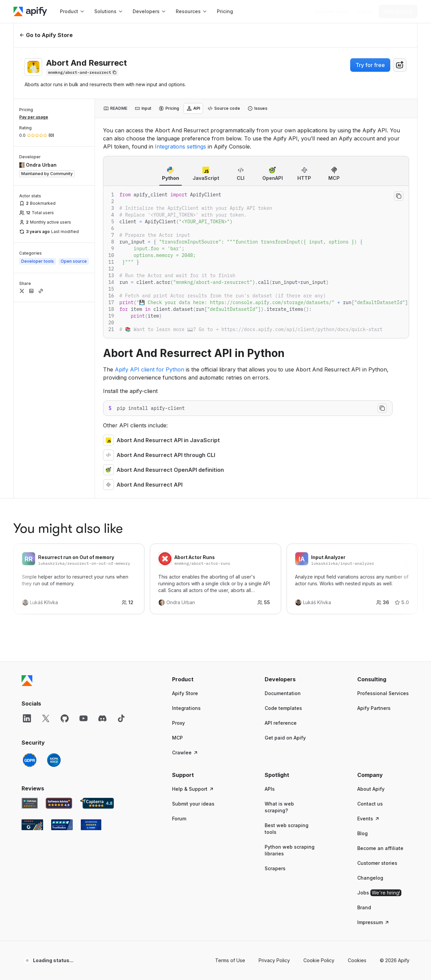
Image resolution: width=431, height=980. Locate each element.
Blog (362, 833)
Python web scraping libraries (290, 850)
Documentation (283, 693)
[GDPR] (30, 760)
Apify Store (185, 693)
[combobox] (400, 65)
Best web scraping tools (287, 829)
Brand (364, 907)
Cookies (357, 960)
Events (369, 819)
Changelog (370, 878)
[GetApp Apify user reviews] (30, 803)
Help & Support (193, 789)
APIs (270, 789)
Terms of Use (230, 960)
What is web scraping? (279, 807)
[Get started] (398, 11)
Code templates (283, 708)
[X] (46, 718)
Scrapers (275, 868)
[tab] (115, 108)
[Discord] (102, 718)
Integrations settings (180, 146)
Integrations (186, 708)
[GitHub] (65, 718)
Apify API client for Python (150, 369)
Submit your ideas (193, 804)
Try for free (370, 65)
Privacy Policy (274, 960)
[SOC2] (54, 760)
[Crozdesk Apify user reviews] (91, 825)
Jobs (379, 893)
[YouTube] (84, 718)
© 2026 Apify (395, 960)
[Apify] (30, 11)
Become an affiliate (380, 848)
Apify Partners (374, 708)
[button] (198, 679)
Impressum (373, 922)
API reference (281, 723)
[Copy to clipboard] (399, 196)
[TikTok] (121, 718)
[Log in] (364, 11)
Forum (179, 819)
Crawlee (185, 753)
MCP (177, 738)
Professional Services (383, 693)
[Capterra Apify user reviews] (97, 803)
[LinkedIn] (27, 718)
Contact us (370, 804)
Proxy (178, 723)
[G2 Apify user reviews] (32, 825)
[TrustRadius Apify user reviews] (62, 825)
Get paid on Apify (285, 738)
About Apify (371, 789)
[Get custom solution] (331, 11)
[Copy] (82, 72)
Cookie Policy (319, 960)
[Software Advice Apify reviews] (59, 803)
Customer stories (377, 863)
